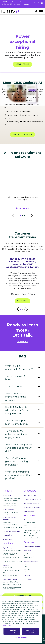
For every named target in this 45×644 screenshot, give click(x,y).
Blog (25, 525)
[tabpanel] (22, 191)
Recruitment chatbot (10, 525)
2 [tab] (23, 216)
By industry (7, 548)
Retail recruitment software (12, 550)
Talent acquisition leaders (11, 570)
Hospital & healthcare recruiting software (10, 554)
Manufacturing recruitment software (12, 558)
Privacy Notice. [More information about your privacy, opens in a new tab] (7, 625)
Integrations (8, 535)
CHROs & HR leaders (10, 568)
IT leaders (6, 573)
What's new (7, 539)
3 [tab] (25, 216)
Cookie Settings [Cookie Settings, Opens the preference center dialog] (21, 637)
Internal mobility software (11, 582)
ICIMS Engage (8, 510)
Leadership (27, 553)
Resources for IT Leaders (32, 538)
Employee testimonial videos (12, 527)
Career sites (7, 522)
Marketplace (29, 511)
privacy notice (23, 342)
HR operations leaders (10, 575)
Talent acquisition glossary (32, 533)
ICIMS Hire (7, 495)
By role (6, 565)
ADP (25, 564)
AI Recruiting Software (12, 531)
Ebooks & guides (29, 523)
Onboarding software (10, 503)
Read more (22, 301)
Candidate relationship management (10, 513)
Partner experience (31, 503)
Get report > (25, 4)
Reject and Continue (30, 631)
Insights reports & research (32, 530)
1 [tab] (21, 216)
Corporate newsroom (32, 547)
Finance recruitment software (13, 561)
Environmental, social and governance (32, 557)
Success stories (30, 495)
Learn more (22, 208)
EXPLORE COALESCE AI (23, 134)
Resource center (30, 520)
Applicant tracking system (11, 498)
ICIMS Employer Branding (9, 519)
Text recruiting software (11, 501)
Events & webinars (30, 528)
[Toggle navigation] (41, 11)
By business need (10, 579)
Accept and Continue (12, 631)
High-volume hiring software (12, 584)
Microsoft (27, 569)
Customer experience (32, 499)
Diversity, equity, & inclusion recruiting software (12, 588)
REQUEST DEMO (22, 64)
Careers (27, 575)
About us (27, 551)
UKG (25, 572)
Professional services (32, 507)
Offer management (9, 506)
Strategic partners (31, 561)
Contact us (28, 579)
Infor (25, 566)
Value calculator (29, 535)
